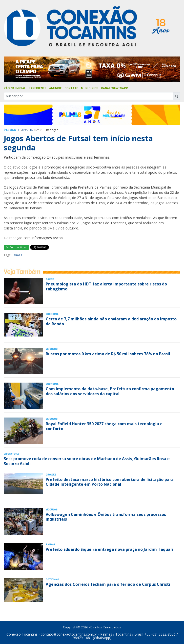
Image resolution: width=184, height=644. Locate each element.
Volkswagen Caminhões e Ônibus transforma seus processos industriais (106, 517)
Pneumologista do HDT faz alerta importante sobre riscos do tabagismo (106, 286)
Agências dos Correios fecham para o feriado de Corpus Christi (108, 584)
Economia (52, 314)
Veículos (52, 349)
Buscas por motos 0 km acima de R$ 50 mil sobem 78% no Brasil (108, 354)
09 (24, 130)
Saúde (50, 279)
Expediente (38, 88)
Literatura (11, 454)
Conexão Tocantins (22, 634)
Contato (71, 88)
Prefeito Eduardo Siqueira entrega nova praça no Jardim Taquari (110, 549)
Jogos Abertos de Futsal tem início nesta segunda (78, 143)
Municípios (90, 88)
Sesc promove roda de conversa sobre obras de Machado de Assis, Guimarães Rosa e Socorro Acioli (87, 461)
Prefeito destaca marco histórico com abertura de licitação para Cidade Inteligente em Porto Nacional (110, 482)
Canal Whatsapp (114, 88)
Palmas (10, 130)
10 (20, 130)
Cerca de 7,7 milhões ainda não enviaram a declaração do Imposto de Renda (111, 321)
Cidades (51, 475)
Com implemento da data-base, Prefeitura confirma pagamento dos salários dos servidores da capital (110, 391)
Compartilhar (16, 247)
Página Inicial (15, 88)
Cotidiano (52, 579)
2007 (30, 130)
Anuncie (55, 88)
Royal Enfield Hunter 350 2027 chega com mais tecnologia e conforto (104, 426)
